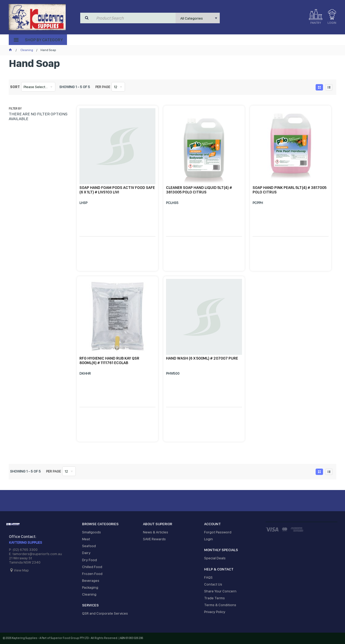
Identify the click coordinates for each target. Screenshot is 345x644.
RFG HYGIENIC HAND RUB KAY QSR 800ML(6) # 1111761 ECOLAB (109, 360)
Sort (15, 87)
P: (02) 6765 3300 (23, 550)
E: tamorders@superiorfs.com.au (35, 554)
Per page (103, 87)
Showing (75, 87)
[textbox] (135, 18)
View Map (21, 570)
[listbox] (198, 18)
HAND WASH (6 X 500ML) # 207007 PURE (202, 358)
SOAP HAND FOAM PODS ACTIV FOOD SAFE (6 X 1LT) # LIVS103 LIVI (117, 190)
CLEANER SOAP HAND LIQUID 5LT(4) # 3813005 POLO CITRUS (199, 190)
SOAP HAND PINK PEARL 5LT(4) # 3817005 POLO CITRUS (290, 190)
